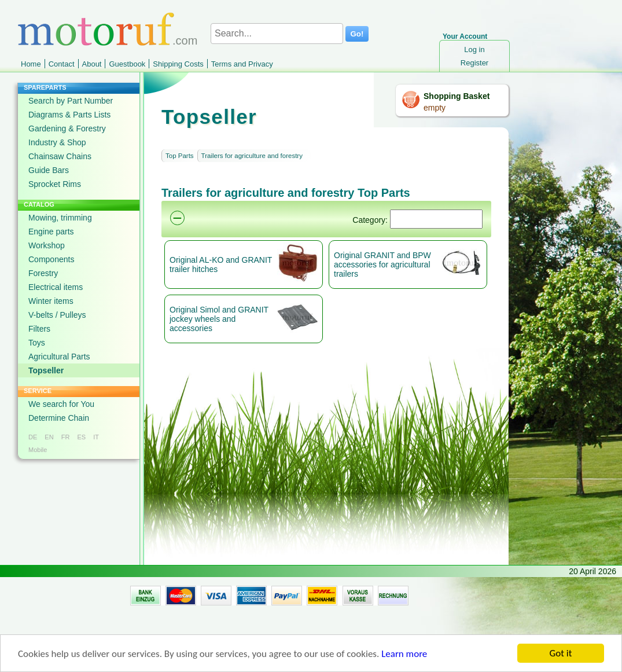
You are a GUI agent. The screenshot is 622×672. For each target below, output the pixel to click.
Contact (62, 64)
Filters (39, 329)
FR (66, 437)
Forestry (43, 273)
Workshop (47, 245)
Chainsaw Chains (60, 156)
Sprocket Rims (55, 184)
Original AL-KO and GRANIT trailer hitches (221, 265)
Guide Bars (49, 170)
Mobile (38, 450)
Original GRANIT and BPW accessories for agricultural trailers (382, 265)
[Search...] (277, 34)
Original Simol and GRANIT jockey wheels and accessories (219, 319)
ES (81, 437)
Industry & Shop (57, 142)
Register (474, 63)
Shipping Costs (178, 64)
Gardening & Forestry (67, 128)
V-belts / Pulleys (57, 315)
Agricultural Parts (59, 357)
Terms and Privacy (242, 64)
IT (96, 437)
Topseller (46, 370)
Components (51, 259)
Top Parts (180, 156)
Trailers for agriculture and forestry (252, 156)
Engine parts (51, 232)
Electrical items (56, 287)
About (92, 64)
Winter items (51, 301)
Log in (474, 49)
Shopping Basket (457, 96)
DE (33, 437)
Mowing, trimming (60, 218)
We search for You (61, 404)
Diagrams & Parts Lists (69, 115)
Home (31, 64)
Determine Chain (59, 418)
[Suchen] (436, 219)
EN (49, 437)
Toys (37, 343)
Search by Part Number (71, 101)
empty (435, 108)
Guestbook (127, 64)
